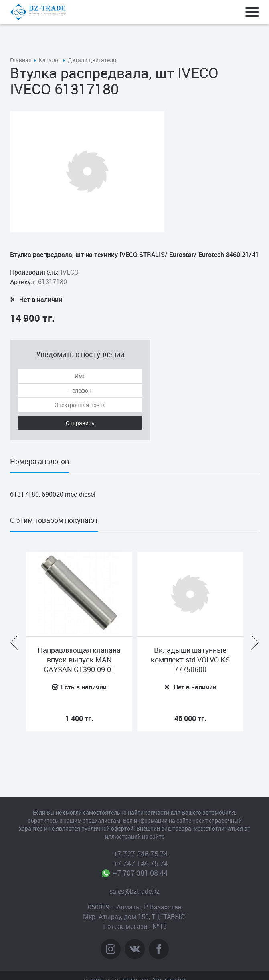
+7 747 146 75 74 (141, 863)
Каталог (50, 60)
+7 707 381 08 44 (141, 873)
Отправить (80, 423)
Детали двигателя (92, 60)
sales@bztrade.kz (134, 891)
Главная (21, 60)
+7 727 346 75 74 (141, 854)
